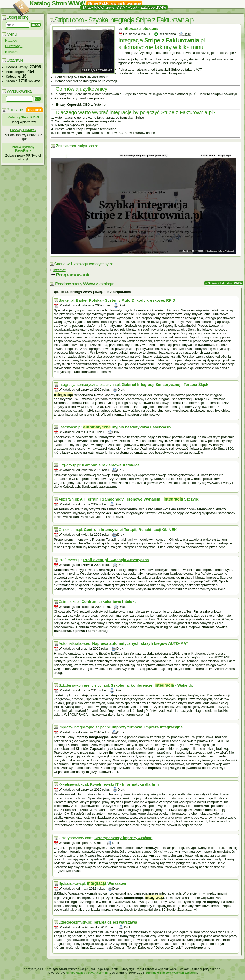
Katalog (11, 40)
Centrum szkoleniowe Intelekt (109, 602)
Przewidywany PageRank (23, 149)
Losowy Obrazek (23, 130)
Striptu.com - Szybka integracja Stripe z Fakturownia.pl (124, 20)
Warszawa (106, 883)
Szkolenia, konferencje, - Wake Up (152, 685)
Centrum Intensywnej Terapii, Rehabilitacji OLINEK (130, 529)
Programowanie (73, 275)
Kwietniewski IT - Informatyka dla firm (124, 784)
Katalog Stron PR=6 (23, 117)
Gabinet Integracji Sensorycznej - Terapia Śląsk (165, 384)
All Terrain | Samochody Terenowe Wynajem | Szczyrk (139, 499)
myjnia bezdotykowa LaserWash (127, 427)
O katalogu (14, 46)
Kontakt (11, 52)
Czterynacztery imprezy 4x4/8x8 (123, 838)
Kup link (35, 110)
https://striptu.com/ (141, 28)
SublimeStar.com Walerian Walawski (171, 973)
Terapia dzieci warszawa (115, 922)
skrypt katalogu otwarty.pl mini (87, 973)
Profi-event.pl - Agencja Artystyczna (116, 560)
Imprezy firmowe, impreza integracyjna (147, 727)
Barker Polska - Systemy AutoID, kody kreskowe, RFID (125, 300)
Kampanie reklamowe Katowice (111, 465)
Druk (187, 34)
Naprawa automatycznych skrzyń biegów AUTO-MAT (140, 643)
